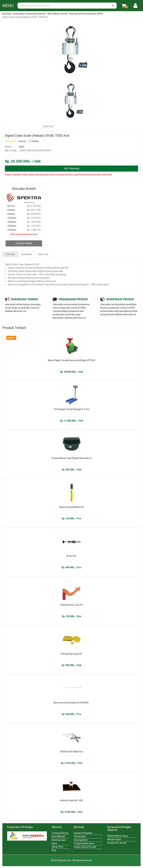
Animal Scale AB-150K (72, 800)
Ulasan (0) (43, 254)
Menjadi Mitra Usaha (118, 836)
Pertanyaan (80, 836)
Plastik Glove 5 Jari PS (71, 605)
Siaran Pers (57, 847)
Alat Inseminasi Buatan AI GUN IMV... (72, 703)
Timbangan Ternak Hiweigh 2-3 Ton (72, 409)
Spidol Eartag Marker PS (71, 507)
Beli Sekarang (72, 168)
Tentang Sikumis (60, 833)
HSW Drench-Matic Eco (72, 752)
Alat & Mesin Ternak (57, 14)
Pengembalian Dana (84, 843)
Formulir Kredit (24, 243)
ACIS (22, 147)
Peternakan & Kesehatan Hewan (29, 14)
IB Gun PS (71, 556)
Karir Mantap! (58, 836)
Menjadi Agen (114, 839)
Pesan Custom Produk (85, 847)
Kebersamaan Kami (59, 842)
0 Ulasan (22, 141)
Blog (54, 850)
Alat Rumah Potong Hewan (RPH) (86, 14)
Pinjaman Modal (82, 850)
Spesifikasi (27, 254)
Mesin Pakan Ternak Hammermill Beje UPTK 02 (71, 360)
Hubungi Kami (81, 840)
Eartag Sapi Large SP (71, 654)
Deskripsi (10, 254)
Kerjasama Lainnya (117, 843)
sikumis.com (65, 860)
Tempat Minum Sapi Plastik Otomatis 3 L (72, 458)
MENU (8, 6)
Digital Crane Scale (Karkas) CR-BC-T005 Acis (37, 136)
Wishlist (34, 141)
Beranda (7, 14)
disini (35, 234)
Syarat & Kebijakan (83, 833)
